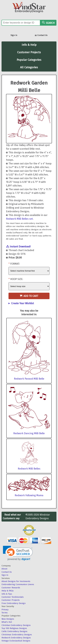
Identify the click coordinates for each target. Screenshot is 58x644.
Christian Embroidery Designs (16, 625)
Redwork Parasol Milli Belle (29, 379)
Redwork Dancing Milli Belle (29, 433)
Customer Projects (29, 52)
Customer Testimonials (13, 597)
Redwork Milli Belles (29, 469)
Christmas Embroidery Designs (17, 635)
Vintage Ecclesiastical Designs (16, 641)
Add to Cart (29, 296)
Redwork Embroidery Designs (16, 638)
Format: (15, 264)
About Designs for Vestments (16, 581)
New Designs (8, 619)
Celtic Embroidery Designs (14, 631)
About (4, 569)
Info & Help (29, 45)
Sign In (14, 35)
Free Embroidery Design (14, 603)
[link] (18, 553)
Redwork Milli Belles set (19, 219)
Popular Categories (29, 60)
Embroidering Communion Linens (18, 584)
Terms (5, 613)
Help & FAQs (8, 591)
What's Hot (7, 622)
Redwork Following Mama (29, 495)
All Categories (29, 67)
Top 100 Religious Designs (14, 628)
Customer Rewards (11, 588)
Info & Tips (7, 594)
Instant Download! (20, 247)
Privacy (5, 610)
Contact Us (41, 36)
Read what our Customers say (12, 517)
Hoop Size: (17, 279)
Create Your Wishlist (23, 303)
